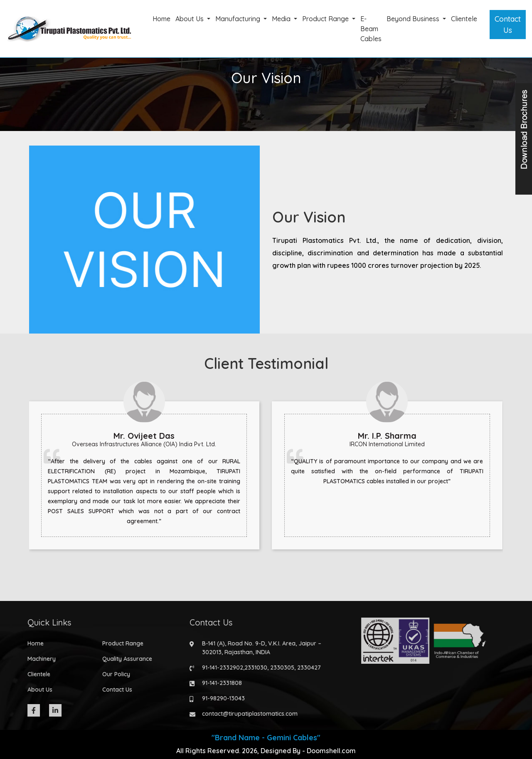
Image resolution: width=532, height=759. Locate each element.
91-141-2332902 (220, 668)
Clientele (464, 19)
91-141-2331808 (219, 683)
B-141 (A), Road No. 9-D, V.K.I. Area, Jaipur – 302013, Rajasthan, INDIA (259, 648)
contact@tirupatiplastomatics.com (247, 714)
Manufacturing (239, 19)
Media (282, 19)
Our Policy (114, 674)
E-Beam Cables (371, 29)
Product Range (326, 19)
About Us (190, 19)
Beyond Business (414, 19)
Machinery (39, 659)
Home (161, 19)
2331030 (253, 668)
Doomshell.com (331, 751)
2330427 (307, 668)
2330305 (280, 668)
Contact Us (508, 25)
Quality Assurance (125, 659)
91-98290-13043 (221, 698)
